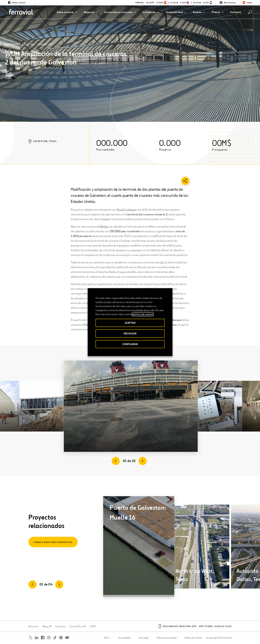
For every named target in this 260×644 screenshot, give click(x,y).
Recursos (34, 626)
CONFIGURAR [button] (130, 344)
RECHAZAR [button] (130, 333)
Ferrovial (12, 45)
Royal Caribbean (127, 210)
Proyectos (46, 45)
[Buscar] (250, 12)
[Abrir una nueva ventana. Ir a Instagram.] (49, 638)
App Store (206, 626)
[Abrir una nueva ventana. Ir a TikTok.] (55, 638)
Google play (223, 626)
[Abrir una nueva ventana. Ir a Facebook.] (43, 638)
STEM (93, 626)
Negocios (28, 45)
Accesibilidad (124, 638)
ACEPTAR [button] (130, 323)
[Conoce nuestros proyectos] (53, 542)
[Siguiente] (143, 461)
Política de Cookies (193, 638)
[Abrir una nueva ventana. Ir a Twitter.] (30, 638)
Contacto (60, 626)
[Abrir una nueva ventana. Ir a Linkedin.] (37, 638)
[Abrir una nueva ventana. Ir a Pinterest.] (61, 638)
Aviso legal (144, 638)
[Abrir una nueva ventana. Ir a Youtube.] (67, 638)
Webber (105, 227)
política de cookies (143, 314)
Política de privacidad (167, 638)
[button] (67, 12)
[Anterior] (116, 461)
